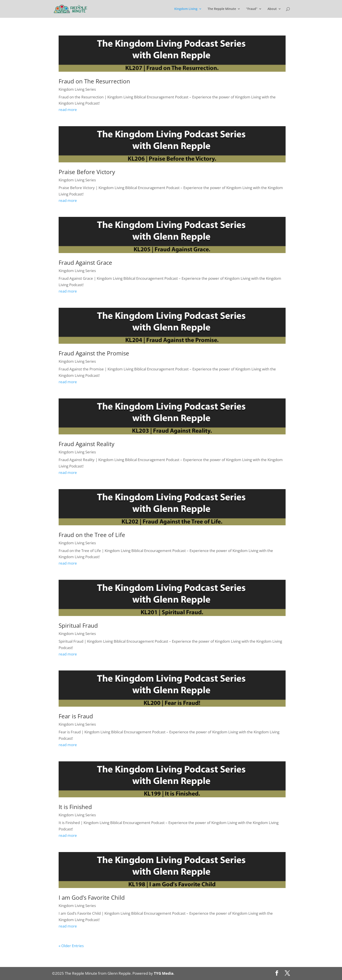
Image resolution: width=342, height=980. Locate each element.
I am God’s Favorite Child (92, 897)
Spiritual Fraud (78, 625)
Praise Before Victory (87, 172)
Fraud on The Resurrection (94, 81)
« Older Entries (71, 946)
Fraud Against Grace (85, 263)
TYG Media (164, 973)
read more (68, 110)
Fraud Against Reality (86, 444)
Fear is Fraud (76, 716)
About (272, 9)
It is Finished (75, 807)
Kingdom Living (186, 9)
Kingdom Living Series (77, 89)
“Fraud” (252, 9)
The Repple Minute (222, 9)
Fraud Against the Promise (94, 353)
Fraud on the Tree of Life (92, 535)
